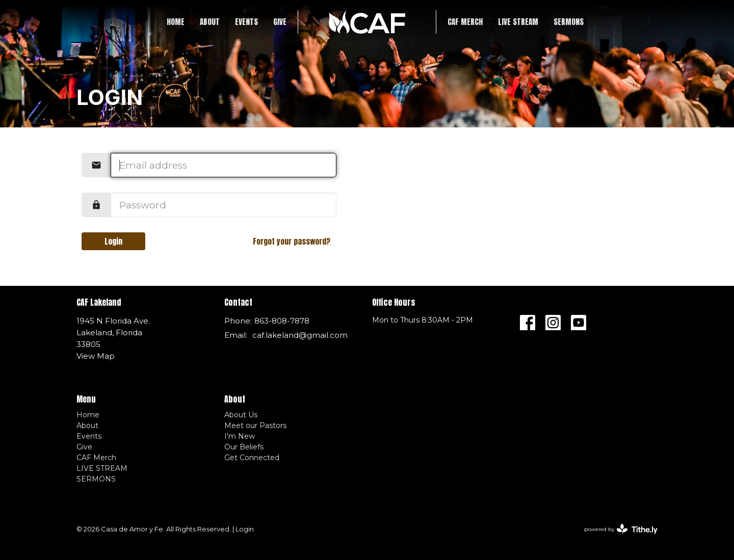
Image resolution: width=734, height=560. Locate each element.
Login (113, 241)
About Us (241, 415)
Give (280, 22)
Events (246, 22)
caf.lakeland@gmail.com (300, 335)
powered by (621, 529)
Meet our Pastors (255, 425)
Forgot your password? (292, 241)
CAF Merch (465, 22)
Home (176, 22)
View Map (96, 356)
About (210, 22)
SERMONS (569, 22)
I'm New (240, 436)
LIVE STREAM (518, 22)
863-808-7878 (282, 321)
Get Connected (252, 458)
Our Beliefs (244, 447)
